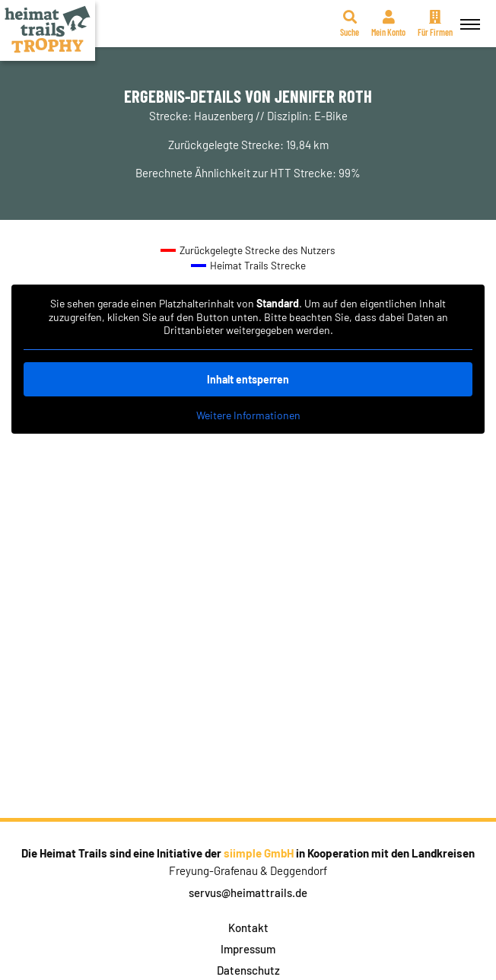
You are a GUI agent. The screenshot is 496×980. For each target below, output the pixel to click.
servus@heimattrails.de (248, 892)
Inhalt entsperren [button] (248, 379)
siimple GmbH (259, 853)
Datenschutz (248, 970)
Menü (468, 16)
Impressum (248, 949)
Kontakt (248, 928)
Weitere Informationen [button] (248, 415)
